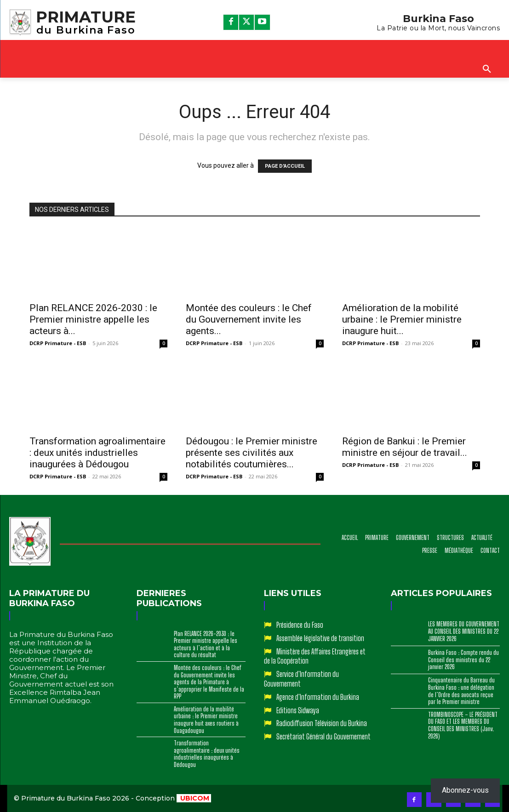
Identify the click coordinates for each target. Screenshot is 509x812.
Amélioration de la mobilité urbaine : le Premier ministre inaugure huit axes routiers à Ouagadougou (206, 720)
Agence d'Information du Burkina (318, 697)
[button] (487, 69)
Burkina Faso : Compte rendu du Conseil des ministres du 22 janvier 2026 (463, 660)
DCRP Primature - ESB (58, 343)
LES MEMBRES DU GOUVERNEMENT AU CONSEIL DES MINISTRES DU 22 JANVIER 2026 (464, 631)
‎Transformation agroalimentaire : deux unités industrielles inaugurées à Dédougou (97, 453)
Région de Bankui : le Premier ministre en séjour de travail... (405, 447)
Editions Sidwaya (298, 710)
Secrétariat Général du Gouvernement (323, 736)
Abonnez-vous (465, 790)
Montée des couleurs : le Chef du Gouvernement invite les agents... (249, 319)
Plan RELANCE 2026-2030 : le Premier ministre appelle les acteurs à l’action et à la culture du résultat (206, 644)
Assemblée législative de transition (320, 638)
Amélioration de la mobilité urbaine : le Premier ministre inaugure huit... (402, 319)
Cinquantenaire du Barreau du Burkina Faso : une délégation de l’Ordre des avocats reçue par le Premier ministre (461, 691)
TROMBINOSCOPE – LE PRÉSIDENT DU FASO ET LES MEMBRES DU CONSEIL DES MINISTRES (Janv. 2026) (463, 725)
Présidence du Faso (300, 625)
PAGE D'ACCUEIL (285, 166)
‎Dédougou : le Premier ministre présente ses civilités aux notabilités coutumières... (252, 453)
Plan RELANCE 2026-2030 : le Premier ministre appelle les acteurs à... (93, 319)
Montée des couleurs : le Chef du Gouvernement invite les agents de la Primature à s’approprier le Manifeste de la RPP (209, 682)
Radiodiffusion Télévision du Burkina (322, 723)
